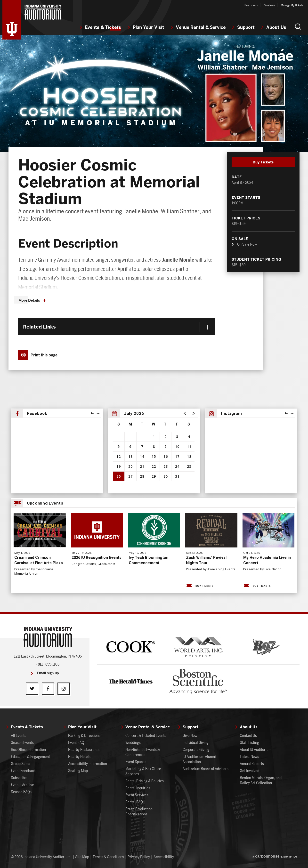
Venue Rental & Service (201, 27)
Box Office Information (28, 750)
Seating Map (78, 771)
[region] (154, 451)
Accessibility (164, 857)
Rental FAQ (134, 802)
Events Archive (22, 785)
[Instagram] (64, 689)
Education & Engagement (30, 757)
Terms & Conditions (108, 857)
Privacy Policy (139, 857)
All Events (19, 735)
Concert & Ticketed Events (146, 735)
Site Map (82, 857)
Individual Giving (196, 743)
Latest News (249, 757)
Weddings (133, 743)
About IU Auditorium (256, 750)
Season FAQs (21, 792)
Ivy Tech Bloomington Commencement (149, 560)
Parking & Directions (84, 735)
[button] (298, 26)
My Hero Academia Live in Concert (267, 560)
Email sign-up (48, 673)
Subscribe (19, 778)
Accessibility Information (88, 764)
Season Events (22, 743)
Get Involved (250, 771)
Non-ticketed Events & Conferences (143, 752)
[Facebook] (48, 689)
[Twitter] (32, 689)
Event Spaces (136, 762)
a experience (275, 856)
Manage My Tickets (292, 5)
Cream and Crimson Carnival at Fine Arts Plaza (39, 560)
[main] (154, 323)
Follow (95, 413)
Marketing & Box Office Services (143, 771)
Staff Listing (249, 743)
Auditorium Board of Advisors (206, 769)
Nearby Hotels (79, 757)
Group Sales (20, 764)
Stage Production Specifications (139, 812)
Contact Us (248, 735)
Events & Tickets (103, 27)
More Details (29, 300)
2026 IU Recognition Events (97, 558)
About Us (276, 27)
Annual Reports (252, 764)
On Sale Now (247, 245)
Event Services (137, 795)
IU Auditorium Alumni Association (199, 759)
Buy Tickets (251, 5)
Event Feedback (23, 771)
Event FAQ (76, 743)
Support (246, 27)
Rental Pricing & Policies (145, 781)
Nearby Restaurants (84, 750)
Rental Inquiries (138, 788)
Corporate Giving (196, 750)
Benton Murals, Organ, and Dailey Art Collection (261, 780)
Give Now (269, 5)
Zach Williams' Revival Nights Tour (206, 560)
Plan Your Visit (148, 27)
